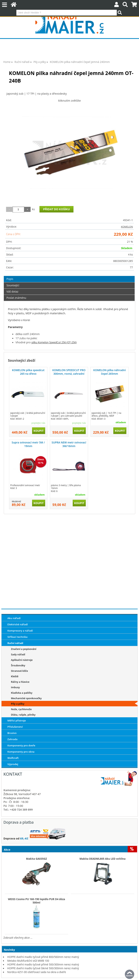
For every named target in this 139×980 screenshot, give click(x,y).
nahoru (130, 974)
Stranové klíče (19, 671)
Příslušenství (15, 727)
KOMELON (127, 227)
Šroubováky (18, 665)
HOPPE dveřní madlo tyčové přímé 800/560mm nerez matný (43, 957)
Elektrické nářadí (18, 624)
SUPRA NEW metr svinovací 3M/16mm (69, 444)
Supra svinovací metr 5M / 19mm (28, 444)
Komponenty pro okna (21, 752)
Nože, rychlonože (21, 709)
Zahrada (12, 739)
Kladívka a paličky (22, 693)
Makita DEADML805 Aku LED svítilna (103, 859)
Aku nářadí (14, 618)
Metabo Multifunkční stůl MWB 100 (28, 961)
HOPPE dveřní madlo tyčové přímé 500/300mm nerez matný (43, 964)
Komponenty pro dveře (21, 745)
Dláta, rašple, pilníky (23, 715)
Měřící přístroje (17, 721)
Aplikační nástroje (22, 660)
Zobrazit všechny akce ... (18, 938)
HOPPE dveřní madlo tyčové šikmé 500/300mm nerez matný (43, 968)
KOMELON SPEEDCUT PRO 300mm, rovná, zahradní (69, 372)
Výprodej (13, 764)
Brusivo (12, 733)
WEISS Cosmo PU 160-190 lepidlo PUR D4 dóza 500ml (37, 901)
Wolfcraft (13, 758)
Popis (10, 279)
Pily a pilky (18, 704)
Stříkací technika (17, 637)
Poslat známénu (16, 298)
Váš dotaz (12, 292)
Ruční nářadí (15, 643)
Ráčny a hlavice (20, 682)
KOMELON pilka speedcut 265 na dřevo (28, 372)
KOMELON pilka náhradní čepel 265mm (110, 372)
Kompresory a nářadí (20, 631)
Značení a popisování (24, 649)
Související (13, 285)
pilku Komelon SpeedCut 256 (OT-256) (54, 342)
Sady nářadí (18, 654)
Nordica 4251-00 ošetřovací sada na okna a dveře (37, 972)
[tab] (69, 276)
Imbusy (15, 687)
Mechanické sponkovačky (26, 698)
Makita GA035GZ (37, 859)
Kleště (15, 676)
